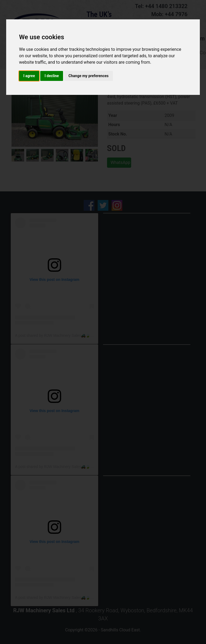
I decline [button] (52, 76)
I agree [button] (29, 76)
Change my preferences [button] (88, 76)
